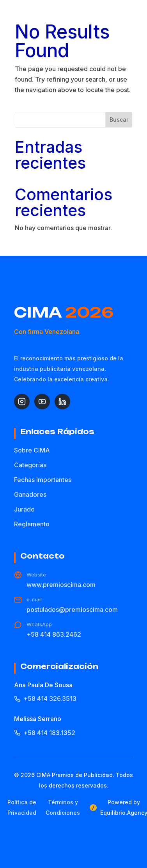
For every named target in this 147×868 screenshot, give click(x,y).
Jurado (24, 509)
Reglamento (32, 524)
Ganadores (30, 494)
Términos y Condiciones (63, 807)
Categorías (30, 465)
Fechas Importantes (43, 480)
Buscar (119, 120)
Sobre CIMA (32, 450)
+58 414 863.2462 (54, 634)
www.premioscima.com (61, 585)
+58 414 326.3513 (45, 699)
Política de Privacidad (22, 807)
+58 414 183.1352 (45, 733)
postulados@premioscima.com (72, 610)
